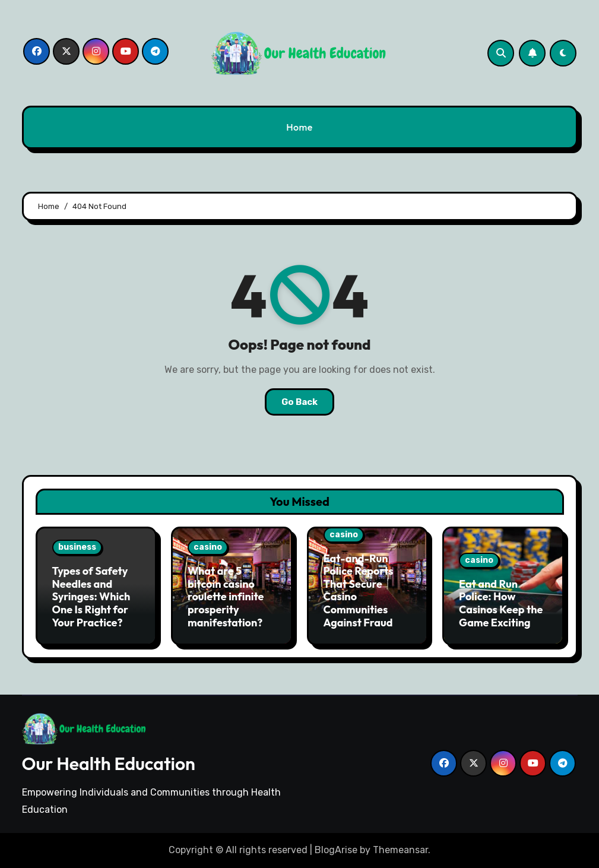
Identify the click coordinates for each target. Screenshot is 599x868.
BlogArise (336, 850)
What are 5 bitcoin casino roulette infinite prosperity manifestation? (226, 596)
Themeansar (400, 850)
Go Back (299, 402)
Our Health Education (109, 764)
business (77, 547)
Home (299, 127)
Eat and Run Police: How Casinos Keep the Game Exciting (501, 603)
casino (208, 547)
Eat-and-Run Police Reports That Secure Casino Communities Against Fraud (359, 590)
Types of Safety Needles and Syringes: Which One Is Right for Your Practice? (91, 596)
